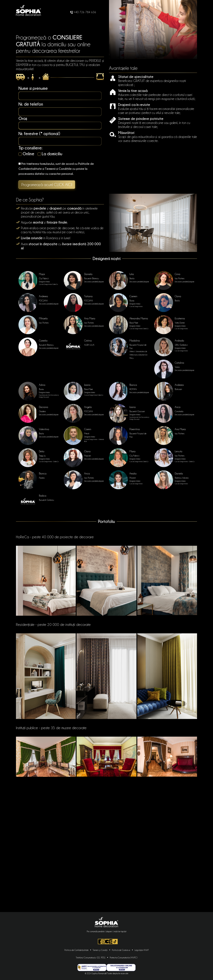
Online (26, 154)
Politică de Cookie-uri (121, 950)
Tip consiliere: (30, 148)
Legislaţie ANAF (142, 950)
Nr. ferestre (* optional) (39, 134)
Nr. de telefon (31, 104)
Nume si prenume (33, 88)
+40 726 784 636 (83, 12)
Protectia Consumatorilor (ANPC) (123, 958)
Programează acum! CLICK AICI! (47, 185)
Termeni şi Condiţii (100, 950)
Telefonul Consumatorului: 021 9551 (91, 958)
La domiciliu (50, 154)
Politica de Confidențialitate (76, 950)
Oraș (23, 118)
